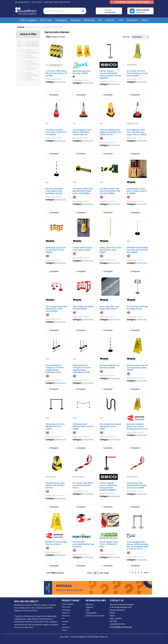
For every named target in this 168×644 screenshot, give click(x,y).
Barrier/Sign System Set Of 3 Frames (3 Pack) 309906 (56, 250)
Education (132, 20)
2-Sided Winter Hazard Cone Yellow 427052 (82, 249)
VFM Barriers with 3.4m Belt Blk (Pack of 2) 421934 (55, 426)
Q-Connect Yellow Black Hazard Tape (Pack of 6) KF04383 (56, 73)
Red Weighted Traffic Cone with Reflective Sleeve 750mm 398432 (136, 132)
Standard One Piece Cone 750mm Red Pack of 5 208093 (56, 132)
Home (21, 27)
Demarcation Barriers (65, 82)
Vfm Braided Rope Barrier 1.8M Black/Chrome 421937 (110, 426)
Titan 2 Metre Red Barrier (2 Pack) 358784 (83, 308)
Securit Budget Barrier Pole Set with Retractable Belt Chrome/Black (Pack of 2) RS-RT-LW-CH (137, 546)
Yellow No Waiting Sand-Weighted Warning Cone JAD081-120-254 (110, 132)
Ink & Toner (46, 20)
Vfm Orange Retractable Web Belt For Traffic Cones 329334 (56, 309)
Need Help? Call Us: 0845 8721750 (57, 2)
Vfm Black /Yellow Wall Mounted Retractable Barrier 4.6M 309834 (82, 191)
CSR (87, 610)
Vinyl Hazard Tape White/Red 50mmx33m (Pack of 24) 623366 (137, 485)
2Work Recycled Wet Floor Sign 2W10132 (81, 72)
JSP (47, 124)
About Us (90, 605)
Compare (52, 95)
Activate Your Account (95, 616)
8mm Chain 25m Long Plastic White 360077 (109, 308)
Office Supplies (28, 20)
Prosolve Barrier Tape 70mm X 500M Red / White (109, 544)
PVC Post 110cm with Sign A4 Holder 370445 (137, 308)
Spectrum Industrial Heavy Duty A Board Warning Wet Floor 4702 (137, 426)
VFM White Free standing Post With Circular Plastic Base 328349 (137, 250)
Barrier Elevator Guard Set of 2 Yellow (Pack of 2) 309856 (137, 191)
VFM (74, 182)
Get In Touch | (37, 2)
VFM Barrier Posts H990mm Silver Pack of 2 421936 (83, 426)
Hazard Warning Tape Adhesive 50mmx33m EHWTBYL (55, 485)
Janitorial (76, 20)
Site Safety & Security (53, 27)
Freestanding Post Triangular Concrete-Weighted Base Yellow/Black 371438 (82, 369)
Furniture (110, 20)
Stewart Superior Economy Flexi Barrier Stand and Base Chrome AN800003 (110, 74)
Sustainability (91, 613)
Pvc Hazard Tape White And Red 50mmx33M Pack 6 (83, 485)
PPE (100, 20)
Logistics (89, 607)
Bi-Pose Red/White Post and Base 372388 (110, 367)
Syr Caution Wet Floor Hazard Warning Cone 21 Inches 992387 (137, 73)
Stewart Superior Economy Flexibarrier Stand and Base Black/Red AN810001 (108, 487)
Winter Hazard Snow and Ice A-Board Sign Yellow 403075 (137, 368)
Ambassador (78, 477)
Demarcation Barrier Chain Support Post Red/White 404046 (54, 191)
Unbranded (132, 65)
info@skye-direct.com (123, 627)
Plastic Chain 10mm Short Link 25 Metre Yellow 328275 (110, 250)
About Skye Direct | (22, 2)
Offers (145, 20)
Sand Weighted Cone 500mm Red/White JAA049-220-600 (82, 132)
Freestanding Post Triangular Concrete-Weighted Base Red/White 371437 (55, 369)
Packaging (61, 20)
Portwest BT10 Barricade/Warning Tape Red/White (83, 544)
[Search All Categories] (65, 11)
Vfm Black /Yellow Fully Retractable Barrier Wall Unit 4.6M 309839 (110, 191)
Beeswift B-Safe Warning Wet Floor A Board (56, 543)
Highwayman (132, 124)
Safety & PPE (33, 27)
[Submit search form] (83, 11)
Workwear (89, 20)
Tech (121, 20)
